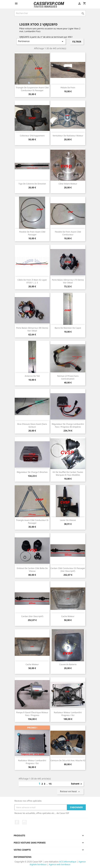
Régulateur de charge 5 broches (32, 472)
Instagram (24, 822)
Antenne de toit (32, 376)
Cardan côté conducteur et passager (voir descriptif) (68, 570)
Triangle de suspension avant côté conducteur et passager (32, 89)
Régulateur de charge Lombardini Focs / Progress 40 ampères (68, 425)
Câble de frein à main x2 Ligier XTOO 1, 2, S (32, 281)
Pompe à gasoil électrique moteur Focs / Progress (32, 714)
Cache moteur (68, 616)
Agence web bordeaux (60, 864)
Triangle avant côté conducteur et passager (32, 522)
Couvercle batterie (68, 664)
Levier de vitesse (68, 520)
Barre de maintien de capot (68, 328)
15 (50, 784)
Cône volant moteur (68, 184)
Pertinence (41, 41)
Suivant (77, 784)
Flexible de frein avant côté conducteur (68, 233)
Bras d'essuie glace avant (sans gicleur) (32, 425)
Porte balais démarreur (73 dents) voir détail (68, 281)
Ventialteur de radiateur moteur (68, 136)
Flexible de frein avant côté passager (32, 233)
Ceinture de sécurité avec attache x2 (68, 760)
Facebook (17, 822)
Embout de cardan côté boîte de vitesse (32, 570)
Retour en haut (70, 792)
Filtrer (77, 42)
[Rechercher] (50, 13)
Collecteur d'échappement (32, 136)
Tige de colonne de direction (32, 184)
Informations (23, 857)
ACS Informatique (68, 862)
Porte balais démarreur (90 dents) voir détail (32, 329)
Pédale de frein (68, 88)
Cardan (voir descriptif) (32, 616)
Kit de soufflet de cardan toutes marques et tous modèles (68, 473)
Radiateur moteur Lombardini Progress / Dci (68, 714)
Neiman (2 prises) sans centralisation (68, 377)
